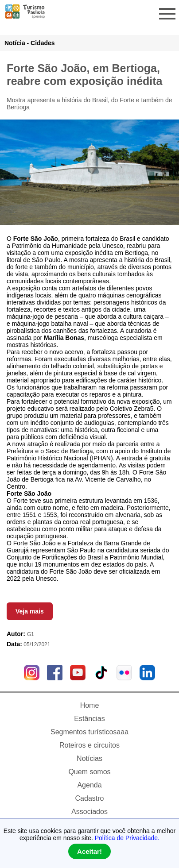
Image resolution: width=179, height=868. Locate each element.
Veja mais (30, 611)
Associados (89, 812)
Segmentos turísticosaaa (89, 732)
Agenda (89, 785)
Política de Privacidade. (127, 838)
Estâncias (89, 719)
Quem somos (89, 772)
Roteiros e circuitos (89, 745)
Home (90, 705)
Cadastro (90, 798)
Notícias (89, 758)
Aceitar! (89, 851)
